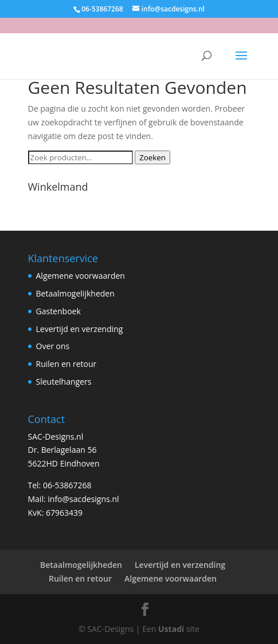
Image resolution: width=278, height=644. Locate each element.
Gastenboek (58, 311)
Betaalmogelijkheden (75, 293)
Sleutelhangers (64, 382)
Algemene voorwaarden (81, 276)
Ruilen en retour (66, 364)
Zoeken (152, 157)
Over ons (53, 346)
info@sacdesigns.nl (83, 499)
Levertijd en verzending (80, 329)
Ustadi (171, 629)
